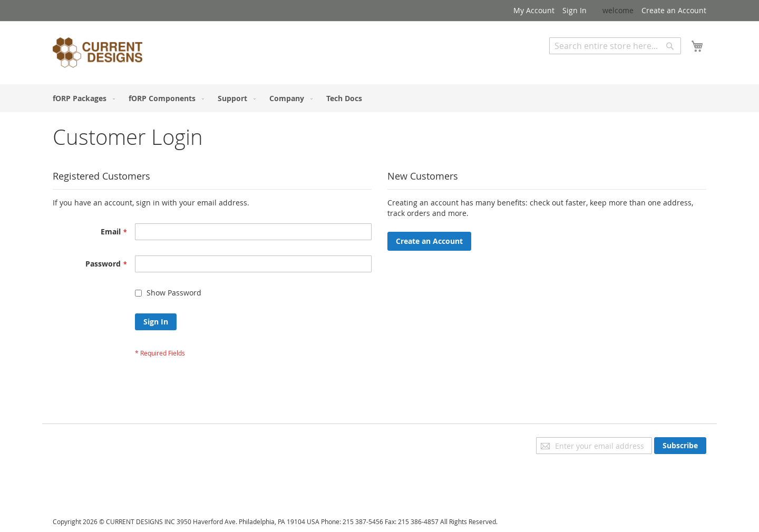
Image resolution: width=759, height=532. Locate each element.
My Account (534, 10)
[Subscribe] (680, 446)
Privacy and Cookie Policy (97, 442)
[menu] (379, 98)
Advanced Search (580, 62)
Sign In (575, 10)
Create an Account (674, 10)
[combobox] (615, 46)
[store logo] (98, 54)
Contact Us (72, 486)
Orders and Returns (88, 472)
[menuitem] (82, 98)
